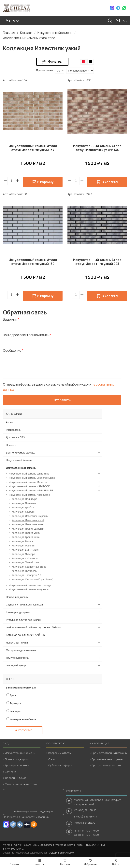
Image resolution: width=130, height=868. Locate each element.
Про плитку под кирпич (106, 765)
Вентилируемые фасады (21, 453)
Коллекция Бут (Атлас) (25, 550)
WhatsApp (124, 8)
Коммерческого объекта (23, 719)
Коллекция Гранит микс (26, 537)
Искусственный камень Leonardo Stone (32, 478)
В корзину (45, 182)
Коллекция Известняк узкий (28, 520)
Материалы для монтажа (21, 650)
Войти (116, 864)
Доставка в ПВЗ (15, 437)
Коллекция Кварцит (23, 512)
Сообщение (13, 350)
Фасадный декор (16, 665)
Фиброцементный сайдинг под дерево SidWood (34, 627)
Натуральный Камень (19, 460)
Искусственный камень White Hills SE (31, 490)
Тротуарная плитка (17, 658)
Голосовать (26, 730)
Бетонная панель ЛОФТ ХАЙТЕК (25, 635)
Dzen (27, 824)
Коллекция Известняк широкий (30, 516)
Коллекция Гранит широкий (28, 529)
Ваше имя (11, 319)
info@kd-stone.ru (85, 823)
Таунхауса (15, 703)
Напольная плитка (17, 643)
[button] (17, 181)
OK (34, 824)
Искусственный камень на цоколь (29, 589)
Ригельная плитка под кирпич (23, 620)
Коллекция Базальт (23, 541)
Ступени (10, 772)
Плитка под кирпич (17, 597)
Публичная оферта (60, 765)
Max (112, 8)
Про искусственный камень (109, 753)
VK (20, 824)
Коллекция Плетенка (24, 503)
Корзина (65, 864)
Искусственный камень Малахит (28, 482)
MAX (6, 824)
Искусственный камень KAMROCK (29, 486)
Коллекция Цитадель (24, 571)
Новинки (11, 445)
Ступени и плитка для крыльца (24, 605)
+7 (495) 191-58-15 (85, 810)
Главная (9, 33)
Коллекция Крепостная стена (29, 567)
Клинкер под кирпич (18, 612)
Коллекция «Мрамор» (25, 558)
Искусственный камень (55, 33)
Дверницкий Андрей (63, 853)
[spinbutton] (11, 181)
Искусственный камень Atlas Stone (29, 38)
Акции (9, 422)
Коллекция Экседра (23, 554)
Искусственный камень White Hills (29, 474)
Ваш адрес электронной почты (27, 335)
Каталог (26, 33)
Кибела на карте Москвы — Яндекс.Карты (33, 812)
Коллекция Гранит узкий (26, 533)
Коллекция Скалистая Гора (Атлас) (32, 579)
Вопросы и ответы (60, 753)
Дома (13, 695)
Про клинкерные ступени (108, 759)
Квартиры (15, 711)
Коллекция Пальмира (24, 499)
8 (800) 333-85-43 (85, 816)
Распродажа (13, 430)
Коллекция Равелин (23, 546)
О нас (52, 759)
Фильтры (55, 62)
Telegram (118, 8)
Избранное (90, 864)
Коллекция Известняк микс (28, 524)
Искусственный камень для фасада (30, 585)
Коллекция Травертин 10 (26, 575)
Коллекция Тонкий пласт (26, 562)
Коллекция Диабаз (23, 508)
